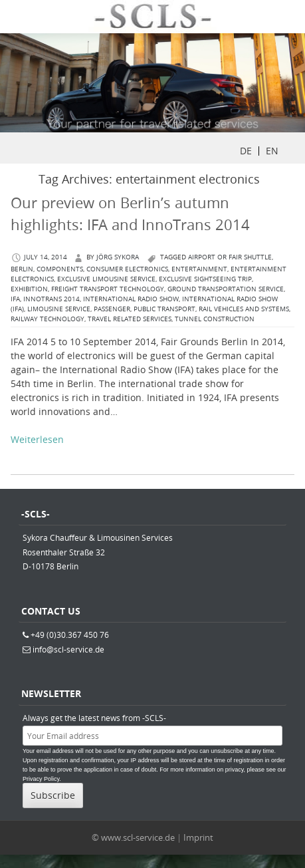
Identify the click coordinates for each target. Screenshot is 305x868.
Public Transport (164, 309)
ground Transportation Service (226, 289)
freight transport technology (108, 289)
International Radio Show (131, 299)
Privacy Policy (41, 779)
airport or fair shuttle (230, 257)
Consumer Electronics (127, 269)
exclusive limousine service (106, 279)
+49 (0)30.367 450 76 (70, 635)
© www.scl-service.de (133, 837)
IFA (15, 299)
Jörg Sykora (118, 257)
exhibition (29, 289)
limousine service (59, 309)
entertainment (199, 269)
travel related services (130, 319)
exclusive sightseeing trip (205, 279)
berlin (22, 269)
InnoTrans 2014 (51, 299)
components (60, 269)
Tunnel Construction (215, 319)
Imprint (198, 837)
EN (272, 151)
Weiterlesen (37, 439)
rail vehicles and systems (244, 309)
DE (246, 151)
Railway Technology (48, 319)
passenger (112, 309)
